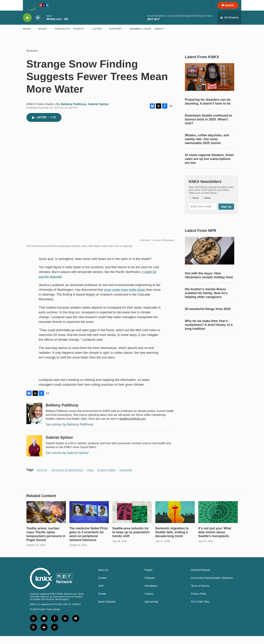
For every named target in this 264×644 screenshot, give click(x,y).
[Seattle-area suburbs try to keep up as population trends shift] (132, 520)
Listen (97, 37)
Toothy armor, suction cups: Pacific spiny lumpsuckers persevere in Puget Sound (46, 542)
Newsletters (151, 594)
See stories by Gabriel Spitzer (67, 461)
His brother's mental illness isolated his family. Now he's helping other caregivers (206, 301)
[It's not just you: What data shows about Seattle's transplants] (218, 520)
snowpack (126, 478)
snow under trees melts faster (125, 298)
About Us (103, 578)
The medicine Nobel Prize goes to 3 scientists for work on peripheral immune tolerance (89, 542)
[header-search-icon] (213, 9)
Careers (149, 602)
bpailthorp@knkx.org (132, 427)
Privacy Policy (199, 602)
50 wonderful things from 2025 (208, 317)
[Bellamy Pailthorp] (34, 421)
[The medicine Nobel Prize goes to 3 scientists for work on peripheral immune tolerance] (89, 520)
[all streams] (229, 26)
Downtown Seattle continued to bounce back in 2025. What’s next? (209, 127)
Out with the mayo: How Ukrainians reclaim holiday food (209, 283)
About (159, 37)
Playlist (148, 578)
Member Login (140, 37)
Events (79, 37)
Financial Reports (201, 578)
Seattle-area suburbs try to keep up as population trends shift (131, 540)
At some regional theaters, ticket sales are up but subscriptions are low (209, 167)
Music (43, 37)
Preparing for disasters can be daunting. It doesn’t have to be (208, 110)
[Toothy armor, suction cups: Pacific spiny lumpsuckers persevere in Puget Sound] (46, 520)
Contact (103, 586)
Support (116, 37)
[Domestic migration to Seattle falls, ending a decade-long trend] (175, 520)
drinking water (107, 478)
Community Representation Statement (212, 586)
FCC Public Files (200, 610)
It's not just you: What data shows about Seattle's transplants (215, 540)
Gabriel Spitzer (98, 112)
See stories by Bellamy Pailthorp (70, 432)
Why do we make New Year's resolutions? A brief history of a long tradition (209, 333)
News (27, 37)
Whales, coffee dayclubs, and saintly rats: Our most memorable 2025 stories (207, 147)
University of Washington (67, 478)
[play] (27, 26)
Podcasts (62, 37)
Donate (232, 9)
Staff (101, 594)
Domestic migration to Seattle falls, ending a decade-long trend (172, 540)
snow (90, 478)
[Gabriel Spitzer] (34, 454)
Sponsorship (151, 610)
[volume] (38, 26)
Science (32, 59)
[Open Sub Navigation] (34, 37)
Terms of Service (200, 594)
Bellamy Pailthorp (74, 112)
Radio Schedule (107, 610)
